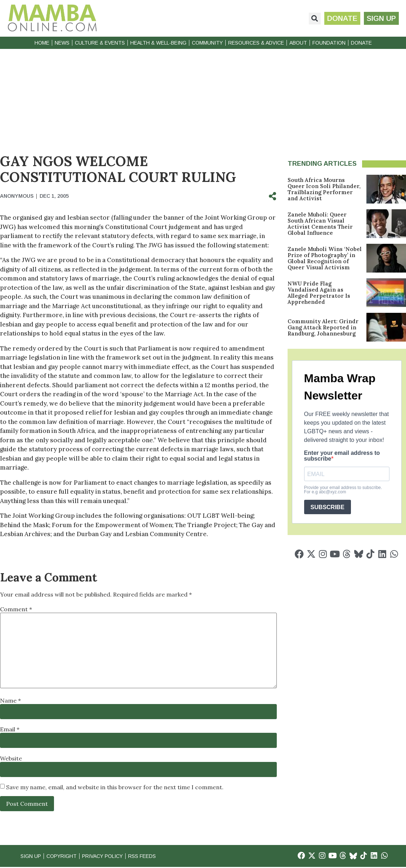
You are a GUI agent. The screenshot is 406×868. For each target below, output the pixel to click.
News (62, 43)
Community (207, 43)
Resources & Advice (256, 43)
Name (10, 700)
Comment (16, 609)
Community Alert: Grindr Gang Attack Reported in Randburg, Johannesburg (323, 327)
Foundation (329, 43)
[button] (312, 19)
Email (10, 729)
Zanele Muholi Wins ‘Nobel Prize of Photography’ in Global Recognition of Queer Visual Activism (325, 258)
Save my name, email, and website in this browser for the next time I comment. (115, 787)
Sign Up (32, 856)
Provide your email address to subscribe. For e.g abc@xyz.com (343, 490)
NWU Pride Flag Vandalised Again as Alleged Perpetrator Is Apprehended (319, 293)
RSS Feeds (154, 856)
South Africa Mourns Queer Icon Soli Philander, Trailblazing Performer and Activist (324, 189)
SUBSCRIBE (328, 507)
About (298, 43)
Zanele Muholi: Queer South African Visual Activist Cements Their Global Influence (320, 224)
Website (11, 758)
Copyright (65, 856)
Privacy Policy (110, 856)
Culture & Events (100, 43)
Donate (361, 43)
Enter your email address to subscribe (342, 456)
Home (42, 43)
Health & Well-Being (158, 43)
